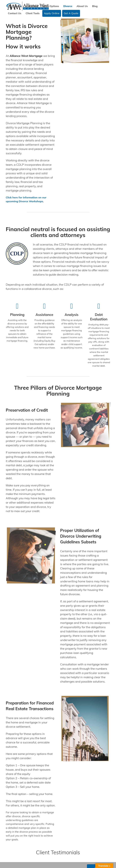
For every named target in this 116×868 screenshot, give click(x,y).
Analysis (72, 315)
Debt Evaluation (99, 317)
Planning (17, 315)
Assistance (44, 315)
